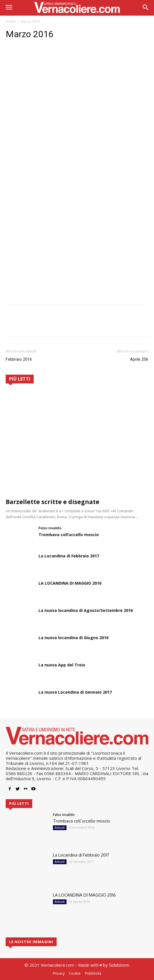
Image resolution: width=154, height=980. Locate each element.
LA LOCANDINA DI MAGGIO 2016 (70, 583)
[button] (146, 8)
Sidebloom (119, 965)
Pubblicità (93, 973)
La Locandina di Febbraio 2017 (69, 556)
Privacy (59, 973)
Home (11, 21)
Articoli (60, 828)
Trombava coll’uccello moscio (69, 535)
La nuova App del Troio (62, 665)
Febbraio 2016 (19, 359)
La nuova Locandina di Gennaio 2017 (75, 692)
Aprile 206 (139, 359)
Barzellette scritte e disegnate (53, 502)
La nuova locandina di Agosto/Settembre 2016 (86, 610)
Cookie (75, 973)
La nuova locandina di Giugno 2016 (73, 638)
